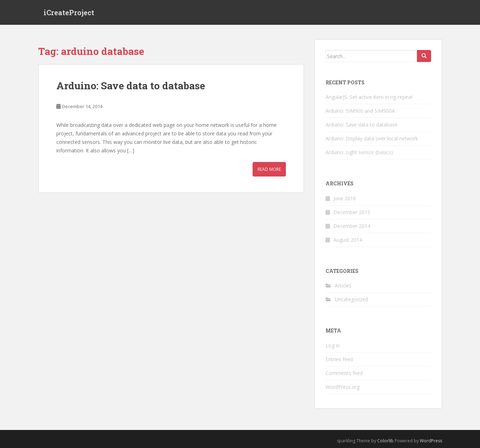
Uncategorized (351, 299)
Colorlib (385, 441)
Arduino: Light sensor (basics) (359, 152)
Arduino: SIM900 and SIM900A (360, 111)
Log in (333, 345)
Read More (269, 169)
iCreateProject (69, 12)
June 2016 (345, 198)
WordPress (431, 441)
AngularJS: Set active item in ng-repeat (369, 97)
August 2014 (348, 240)
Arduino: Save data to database (131, 86)
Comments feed (344, 373)
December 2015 (352, 212)
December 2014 (352, 226)
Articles (343, 285)
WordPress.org (343, 387)
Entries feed (339, 359)
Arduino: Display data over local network (372, 138)
